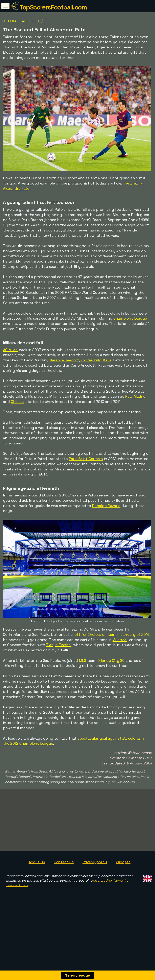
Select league (77, 975)
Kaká (107, 360)
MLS (83, 660)
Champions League (130, 318)
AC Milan (10, 350)
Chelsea (18, 402)
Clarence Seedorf (64, 360)
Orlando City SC (111, 660)
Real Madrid (135, 396)
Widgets (123, 873)
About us (37, 873)
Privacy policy (95, 873)
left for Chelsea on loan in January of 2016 (112, 634)
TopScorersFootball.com (53, 7)
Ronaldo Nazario (106, 506)
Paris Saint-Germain (86, 459)
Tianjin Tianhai (59, 645)
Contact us (64, 873)
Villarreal (120, 640)
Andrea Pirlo (91, 360)
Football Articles (21, 21)
